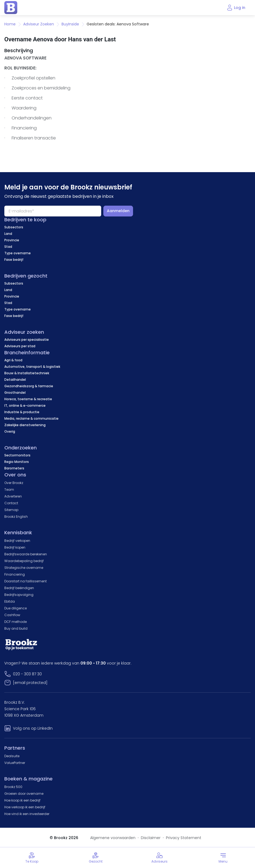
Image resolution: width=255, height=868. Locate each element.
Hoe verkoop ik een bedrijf (25, 807)
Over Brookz (14, 483)
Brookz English (16, 517)
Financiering (15, 574)
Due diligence (16, 608)
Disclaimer (151, 838)
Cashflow (12, 615)
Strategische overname (24, 568)
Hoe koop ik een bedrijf (22, 800)
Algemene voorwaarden (113, 838)
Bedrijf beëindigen (19, 588)
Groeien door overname (24, 794)
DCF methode (16, 622)
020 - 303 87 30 (27, 674)
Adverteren (13, 496)
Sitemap (11, 510)
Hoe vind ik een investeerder (27, 814)
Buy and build (16, 628)
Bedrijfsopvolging (19, 595)
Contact (11, 503)
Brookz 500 (13, 787)
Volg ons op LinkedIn (33, 728)
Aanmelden (118, 211)
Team (9, 490)
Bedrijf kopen (15, 547)
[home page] (11, 8)
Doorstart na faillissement (25, 581)
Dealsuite (12, 756)
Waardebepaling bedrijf (24, 561)
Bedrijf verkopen (17, 541)
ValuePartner (15, 763)
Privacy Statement (184, 838)
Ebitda (10, 601)
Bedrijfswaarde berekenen (26, 554)
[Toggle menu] (223, 858)
